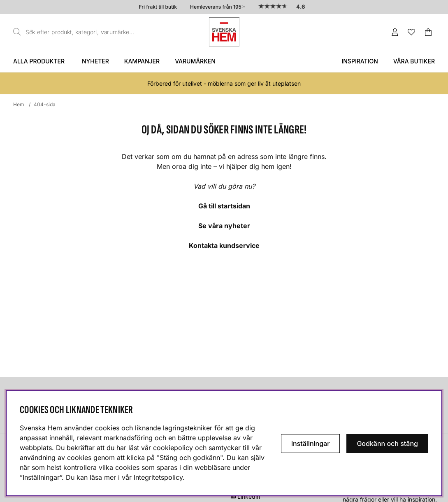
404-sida (45, 104)
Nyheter (95, 61)
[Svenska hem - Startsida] (224, 32)
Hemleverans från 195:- (218, 7)
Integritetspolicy (158, 477)
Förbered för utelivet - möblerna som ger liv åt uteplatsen (224, 83)
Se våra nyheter (224, 226)
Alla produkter (39, 61)
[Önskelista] (411, 32)
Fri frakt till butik (158, 7)
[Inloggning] (395, 32)
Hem (19, 104)
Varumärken (195, 61)
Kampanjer (142, 61)
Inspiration (360, 61)
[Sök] (76, 32)
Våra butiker (414, 61)
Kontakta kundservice (224, 245)
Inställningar (311, 444)
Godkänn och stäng (387, 444)
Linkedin (249, 496)
